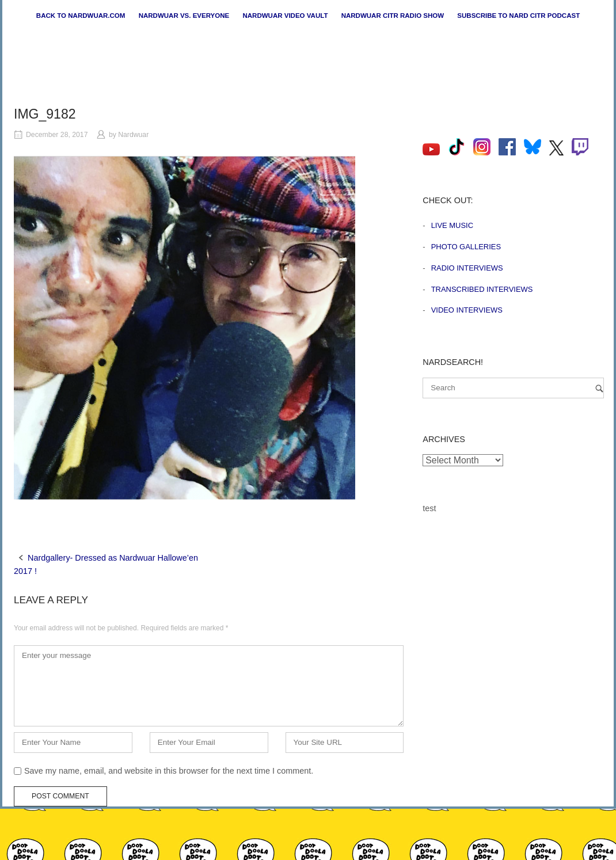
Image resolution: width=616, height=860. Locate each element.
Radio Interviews (467, 268)
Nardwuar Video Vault (285, 16)
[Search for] (513, 388)
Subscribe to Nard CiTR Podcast (518, 16)
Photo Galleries (466, 247)
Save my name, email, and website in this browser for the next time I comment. (169, 771)
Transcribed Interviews (482, 289)
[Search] (599, 388)
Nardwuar (133, 135)
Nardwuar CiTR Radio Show (393, 16)
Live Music (452, 225)
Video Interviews (467, 310)
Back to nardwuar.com (81, 16)
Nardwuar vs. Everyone (184, 16)
